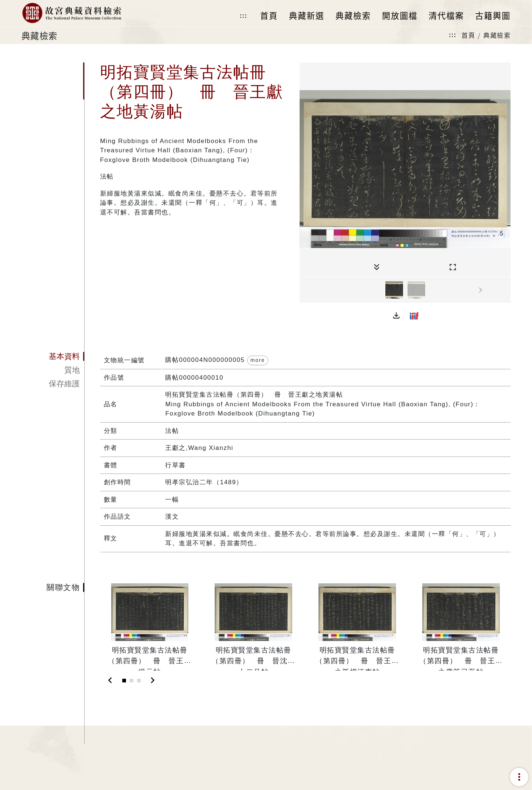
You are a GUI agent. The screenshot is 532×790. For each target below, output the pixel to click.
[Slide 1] (124, 681)
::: (243, 16)
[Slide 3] (139, 681)
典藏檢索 (497, 35)
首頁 (468, 35)
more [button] (258, 360)
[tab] (53, 356)
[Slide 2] (132, 681)
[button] (396, 316)
